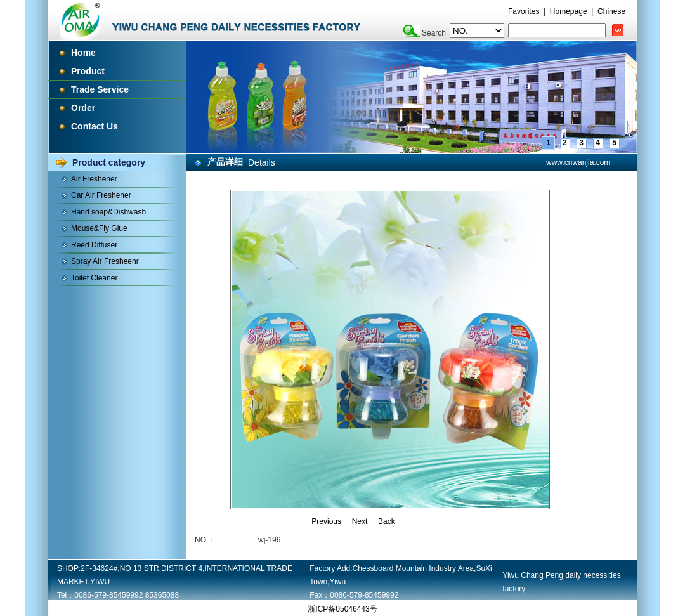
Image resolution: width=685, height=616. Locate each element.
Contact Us (95, 126)
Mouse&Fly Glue (99, 228)
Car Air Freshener (101, 195)
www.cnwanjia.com (578, 162)
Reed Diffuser (94, 245)
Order (83, 108)
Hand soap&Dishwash (108, 212)
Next (360, 521)
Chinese (611, 11)
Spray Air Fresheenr (105, 261)
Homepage (569, 11)
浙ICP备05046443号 (342, 609)
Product (88, 71)
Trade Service (100, 89)
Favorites (524, 11)
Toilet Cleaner (94, 278)
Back (387, 521)
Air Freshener (94, 179)
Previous (326, 521)
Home (83, 53)
